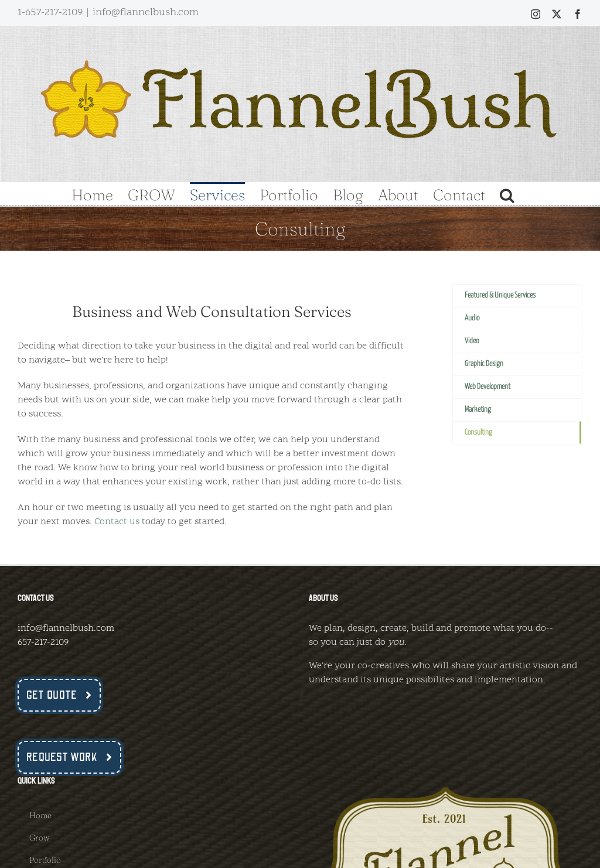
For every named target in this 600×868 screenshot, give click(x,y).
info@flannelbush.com (146, 13)
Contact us (117, 522)
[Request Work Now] (69, 757)
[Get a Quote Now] (59, 695)
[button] (507, 194)
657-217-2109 (43, 643)
